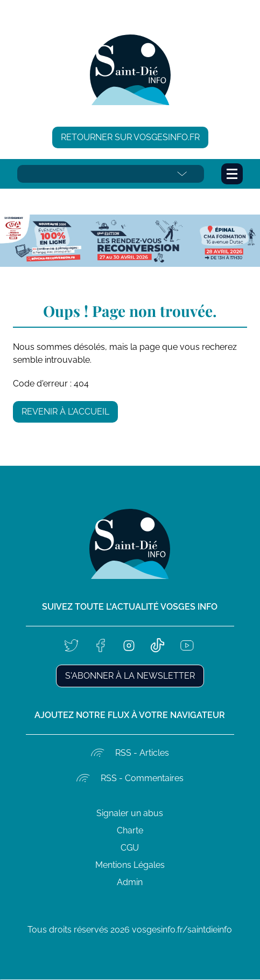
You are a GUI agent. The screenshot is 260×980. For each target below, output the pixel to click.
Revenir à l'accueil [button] (65, 412)
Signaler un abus (130, 813)
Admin (130, 882)
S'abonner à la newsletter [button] (130, 676)
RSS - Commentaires (142, 778)
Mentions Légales (130, 865)
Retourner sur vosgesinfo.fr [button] (130, 137)
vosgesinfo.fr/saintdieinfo (182, 930)
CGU (130, 848)
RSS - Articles (142, 753)
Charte (130, 830)
